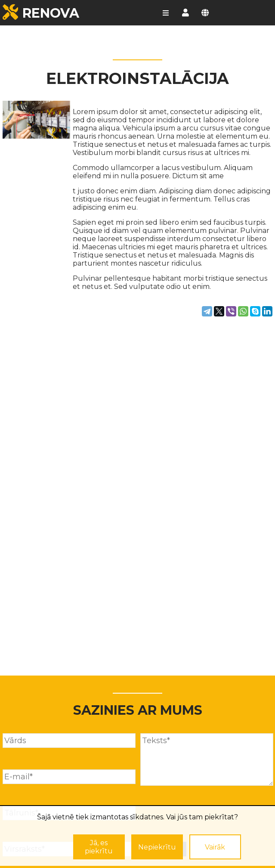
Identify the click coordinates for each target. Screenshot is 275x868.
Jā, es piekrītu (99, 847)
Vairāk (215, 847)
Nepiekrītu (157, 847)
